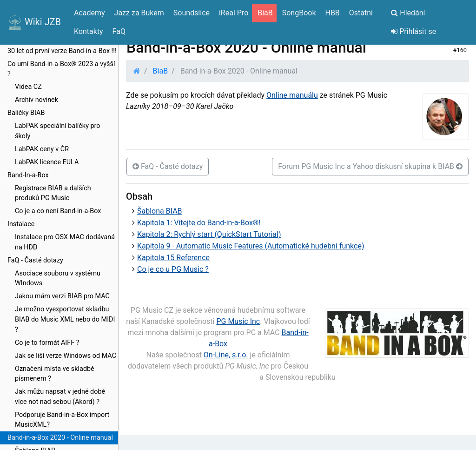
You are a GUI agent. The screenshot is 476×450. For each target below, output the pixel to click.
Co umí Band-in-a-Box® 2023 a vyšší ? (61, 69)
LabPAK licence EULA (47, 162)
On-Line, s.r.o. (226, 355)
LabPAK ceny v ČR (42, 149)
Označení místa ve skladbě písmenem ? (55, 374)
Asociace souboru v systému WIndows (58, 279)
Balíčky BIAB (26, 113)
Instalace (21, 224)
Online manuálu (292, 95)
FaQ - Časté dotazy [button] (168, 166)
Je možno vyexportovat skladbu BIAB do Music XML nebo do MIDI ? (65, 319)
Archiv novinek (36, 100)
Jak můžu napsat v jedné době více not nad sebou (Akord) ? (60, 397)
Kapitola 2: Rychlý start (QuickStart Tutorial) (209, 234)
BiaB (161, 71)
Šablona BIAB (160, 211)
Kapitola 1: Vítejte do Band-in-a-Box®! (199, 223)
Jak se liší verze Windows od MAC (66, 356)
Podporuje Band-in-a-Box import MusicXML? (62, 420)
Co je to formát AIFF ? (47, 343)
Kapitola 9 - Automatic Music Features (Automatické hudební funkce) (251, 246)
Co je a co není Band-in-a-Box (58, 211)
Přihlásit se (413, 31)
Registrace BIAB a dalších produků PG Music (53, 193)
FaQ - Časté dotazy (35, 260)
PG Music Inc (238, 321)
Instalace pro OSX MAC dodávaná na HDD (65, 242)
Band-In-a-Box (28, 175)
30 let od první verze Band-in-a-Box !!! (62, 51)
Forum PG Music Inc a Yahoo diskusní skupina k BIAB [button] (370, 166)
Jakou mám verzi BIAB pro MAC (62, 296)
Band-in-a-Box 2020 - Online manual (60, 438)
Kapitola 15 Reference (173, 258)
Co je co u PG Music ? (173, 269)
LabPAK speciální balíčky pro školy (58, 131)
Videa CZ (28, 87)
